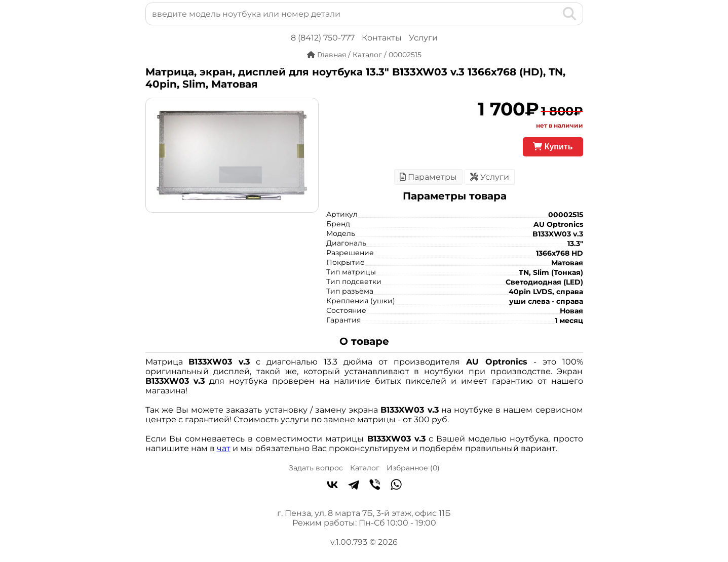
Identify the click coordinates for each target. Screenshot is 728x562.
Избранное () (413, 468)
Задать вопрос (316, 468)
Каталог (365, 468)
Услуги (423, 38)
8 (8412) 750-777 (323, 38)
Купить (553, 147)
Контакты (382, 38)
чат (224, 448)
